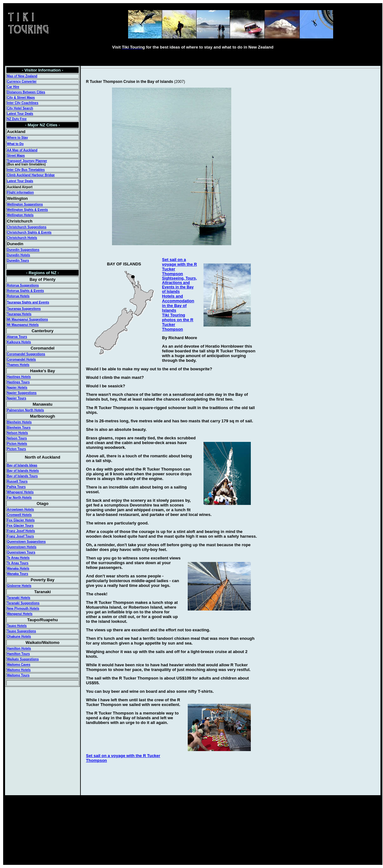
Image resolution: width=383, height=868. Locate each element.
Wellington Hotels (20, 215)
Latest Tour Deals (20, 114)
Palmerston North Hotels (25, 410)
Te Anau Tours (18, 563)
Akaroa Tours (17, 337)
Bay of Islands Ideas (22, 465)
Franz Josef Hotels (21, 531)
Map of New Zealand (22, 76)
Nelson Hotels (18, 433)
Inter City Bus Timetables (26, 170)
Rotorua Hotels (18, 296)
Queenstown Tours (21, 552)
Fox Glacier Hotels (21, 520)
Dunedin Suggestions (23, 250)
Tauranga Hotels (19, 314)
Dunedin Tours (18, 260)
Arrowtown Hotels (21, 509)
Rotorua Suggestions (23, 285)
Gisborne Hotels (19, 586)
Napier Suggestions (22, 393)
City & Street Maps (21, 98)
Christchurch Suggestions (27, 227)
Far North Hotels (19, 498)
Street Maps (16, 156)
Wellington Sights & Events (27, 210)
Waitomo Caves (19, 665)
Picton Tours (16, 449)
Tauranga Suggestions (24, 309)
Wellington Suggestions (25, 204)
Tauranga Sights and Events (28, 302)
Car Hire (13, 87)
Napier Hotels (17, 388)
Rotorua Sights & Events (25, 291)
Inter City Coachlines (23, 103)
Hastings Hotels (19, 377)
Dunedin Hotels (18, 255)
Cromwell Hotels (19, 515)
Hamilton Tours (18, 654)
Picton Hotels (17, 444)
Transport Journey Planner (27, 161)
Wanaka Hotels (18, 568)
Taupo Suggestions (21, 631)
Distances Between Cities (26, 92)
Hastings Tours (18, 382)
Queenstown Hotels (22, 547)
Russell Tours (17, 481)
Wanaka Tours (18, 574)
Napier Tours (17, 398)
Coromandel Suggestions (26, 354)
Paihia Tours (16, 487)
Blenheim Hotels (19, 422)
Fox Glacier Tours (20, 526)
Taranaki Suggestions (23, 603)
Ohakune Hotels (19, 637)
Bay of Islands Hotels (23, 471)
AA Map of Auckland (22, 150)
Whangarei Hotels (20, 492)
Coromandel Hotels (21, 359)
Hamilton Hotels (19, 648)
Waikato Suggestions (23, 659)
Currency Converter (22, 81)
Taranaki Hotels (19, 598)
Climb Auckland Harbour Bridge (31, 175)
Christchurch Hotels (22, 238)
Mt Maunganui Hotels (23, 325)
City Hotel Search (20, 108)
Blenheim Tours (19, 428)
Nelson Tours (17, 438)
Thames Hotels (18, 365)
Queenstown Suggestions (26, 542)
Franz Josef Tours (20, 536)
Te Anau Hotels (18, 558)
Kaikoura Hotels (19, 342)
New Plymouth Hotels (23, 608)
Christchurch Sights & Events (29, 232)
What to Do (15, 144)
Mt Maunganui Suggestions (27, 319)
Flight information (20, 192)
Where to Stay (18, 138)
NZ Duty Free (17, 119)
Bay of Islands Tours (22, 476)
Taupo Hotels (17, 626)
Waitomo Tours (18, 675)
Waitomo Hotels (19, 670)
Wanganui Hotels (20, 614)
